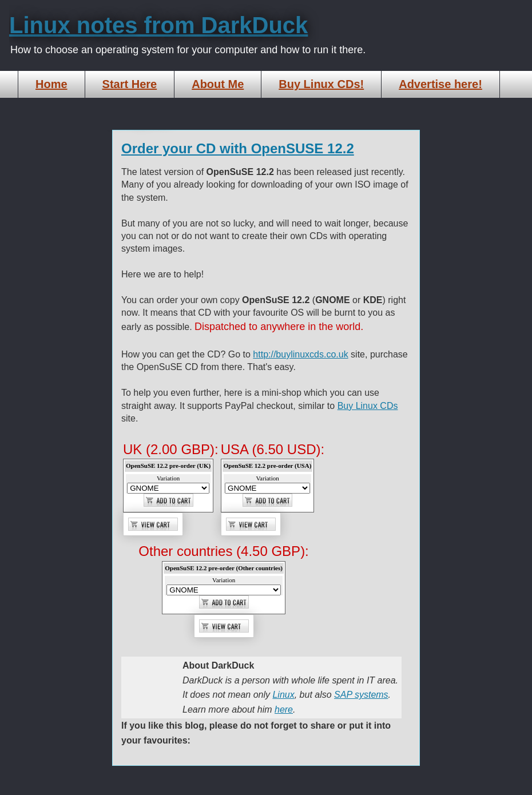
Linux (283, 695)
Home (51, 84)
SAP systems (361, 695)
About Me (218, 84)
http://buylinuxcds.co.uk (300, 354)
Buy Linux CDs (368, 406)
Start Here (130, 84)
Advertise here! (440, 84)
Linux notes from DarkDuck (158, 25)
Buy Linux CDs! (321, 84)
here (284, 709)
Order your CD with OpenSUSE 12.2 (238, 148)
